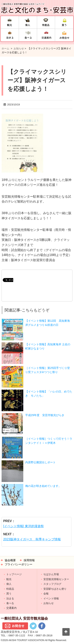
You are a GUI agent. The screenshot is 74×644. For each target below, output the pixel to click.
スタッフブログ (52, 584)
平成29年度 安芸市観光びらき (45, 415)
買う (9, 594)
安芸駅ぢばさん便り (55, 589)
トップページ (14, 574)
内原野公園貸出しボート (40, 462)
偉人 (9, 584)
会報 (46, 594)
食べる (10, 603)
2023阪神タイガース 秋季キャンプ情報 (32, 539)
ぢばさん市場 (51, 574)
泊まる (10, 598)
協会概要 (10, 560)
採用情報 (29, 560)
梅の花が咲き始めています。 (43, 486)
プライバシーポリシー (19, 564)
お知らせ (19, 48)
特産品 (10, 589)
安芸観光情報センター (56, 579)
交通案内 (11, 608)
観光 (9, 579)
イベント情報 (51, 598)
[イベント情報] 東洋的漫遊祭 (23, 526)
